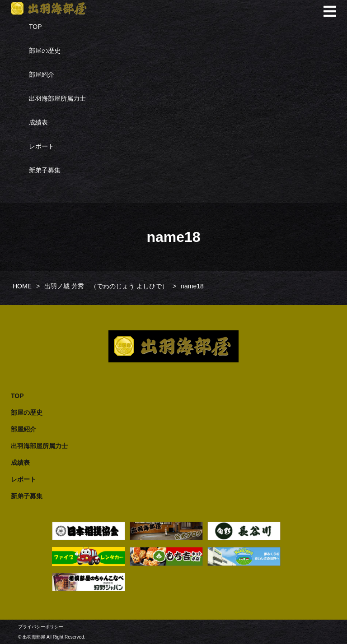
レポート (42, 146)
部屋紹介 (42, 74)
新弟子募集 (45, 170)
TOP (35, 27)
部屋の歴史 (45, 51)
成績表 (38, 122)
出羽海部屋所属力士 (57, 98)
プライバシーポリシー (41, 627)
